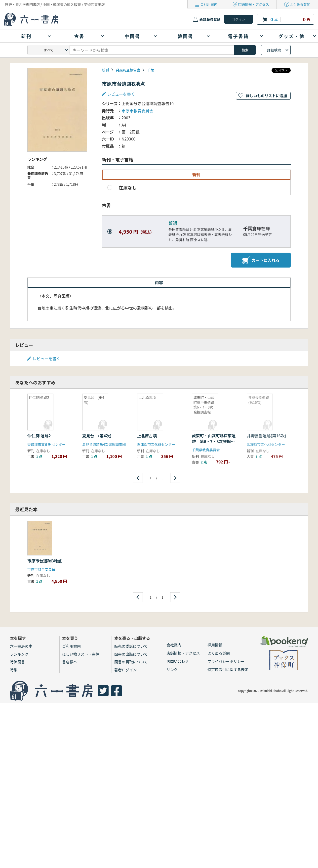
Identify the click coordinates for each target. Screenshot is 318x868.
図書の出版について (131, 654)
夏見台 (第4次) (97, 436)
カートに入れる (261, 260)
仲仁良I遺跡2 (39, 436)
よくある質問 (300, 4)
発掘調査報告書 (128, 70)
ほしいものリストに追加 (266, 96)
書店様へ (70, 662)
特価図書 (17, 662)
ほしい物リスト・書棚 (81, 654)
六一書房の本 (21, 646)
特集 (14, 670)
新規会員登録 (210, 19)
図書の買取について (131, 662)
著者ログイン (125, 670)
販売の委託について (131, 646)
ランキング (19, 654)
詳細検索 (274, 50)
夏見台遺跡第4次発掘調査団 (104, 444)
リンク (172, 669)
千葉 (151, 70)
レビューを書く (121, 94)
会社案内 (174, 645)
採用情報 (215, 645)
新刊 (105, 70)
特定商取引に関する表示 (228, 669)
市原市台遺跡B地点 (45, 561)
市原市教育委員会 (137, 111)
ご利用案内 (209, 4)
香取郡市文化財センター (46, 444)
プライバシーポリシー (226, 661)
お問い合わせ (178, 661)
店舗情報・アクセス (254, 4)
